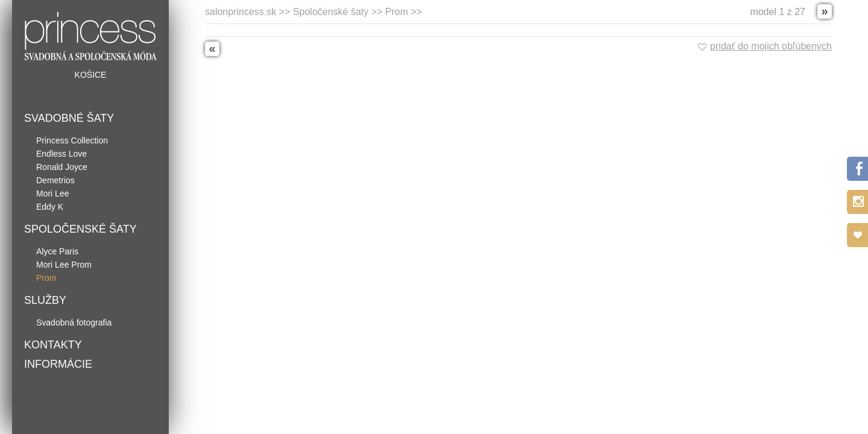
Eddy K (50, 207)
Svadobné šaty (69, 118)
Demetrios (55, 180)
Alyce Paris (57, 251)
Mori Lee (52, 193)
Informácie (58, 364)
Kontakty (53, 345)
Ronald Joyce (62, 167)
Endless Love (61, 154)
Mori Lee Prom (64, 265)
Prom (46, 278)
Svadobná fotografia (74, 322)
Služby (45, 300)
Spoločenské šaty (80, 229)
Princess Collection (72, 140)
